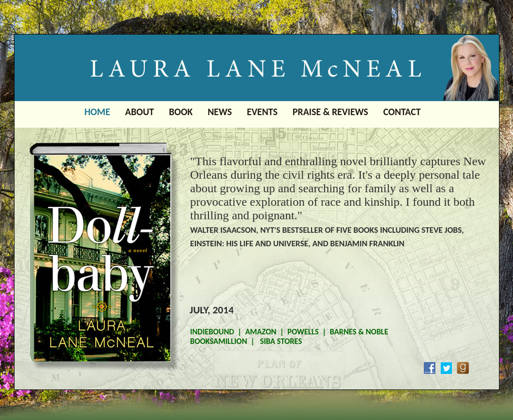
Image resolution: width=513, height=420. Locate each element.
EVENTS (262, 112)
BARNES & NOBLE (359, 332)
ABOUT (140, 112)
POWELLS (303, 332)
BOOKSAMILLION (219, 341)
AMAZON (261, 332)
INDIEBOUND (212, 332)
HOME (97, 112)
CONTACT (402, 112)
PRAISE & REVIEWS (330, 112)
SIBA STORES (280, 341)
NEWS (219, 112)
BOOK (181, 112)
